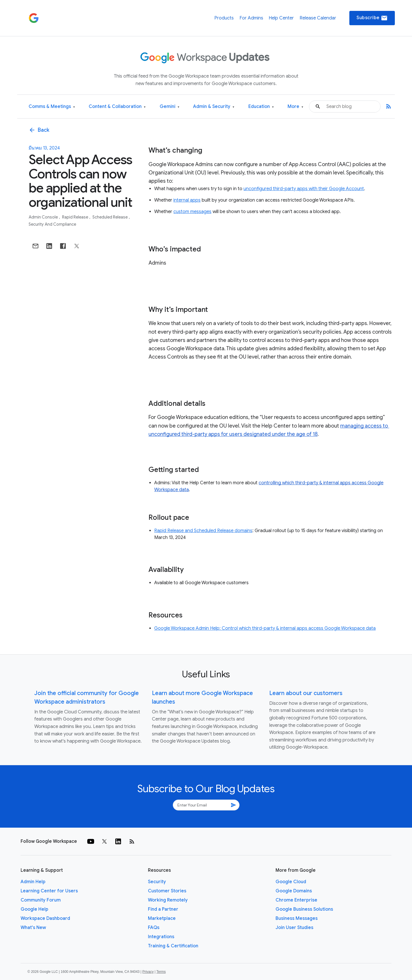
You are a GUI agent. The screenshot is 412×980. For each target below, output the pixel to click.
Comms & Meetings (52, 107)
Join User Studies (294, 928)
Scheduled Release (110, 217)
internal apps (187, 200)
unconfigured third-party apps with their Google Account (304, 189)
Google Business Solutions (304, 909)
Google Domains (294, 891)
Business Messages (297, 918)
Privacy (148, 972)
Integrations (161, 937)
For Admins (251, 18)
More (295, 107)
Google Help (34, 909)
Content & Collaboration (117, 107)
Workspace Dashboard (45, 918)
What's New (33, 928)
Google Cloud (291, 882)
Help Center (281, 18)
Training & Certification (173, 946)
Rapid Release (76, 217)
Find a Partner (163, 909)
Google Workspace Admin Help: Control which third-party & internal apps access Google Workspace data (265, 628)
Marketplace (162, 918)
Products (224, 18)
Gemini (170, 107)
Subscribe (372, 18)
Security (157, 882)
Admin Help (33, 882)
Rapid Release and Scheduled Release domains (203, 531)
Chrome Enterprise (296, 900)
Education (261, 107)
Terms (161, 972)
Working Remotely (168, 900)
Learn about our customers (306, 693)
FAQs (154, 928)
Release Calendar (318, 18)
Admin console (44, 217)
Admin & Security (214, 107)
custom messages (192, 212)
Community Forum (41, 900)
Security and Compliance (52, 224)
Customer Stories (167, 891)
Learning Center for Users (49, 891)
